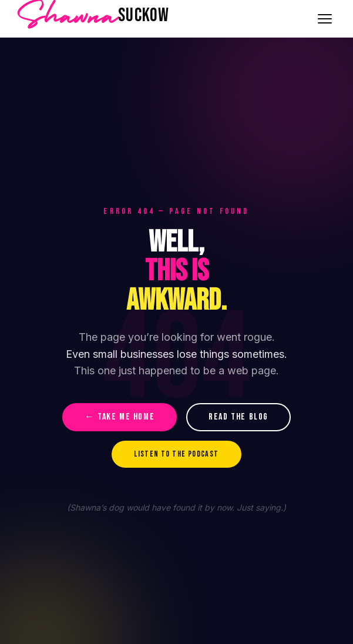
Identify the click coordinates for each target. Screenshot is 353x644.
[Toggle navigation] (325, 19)
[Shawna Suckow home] (93, 19)
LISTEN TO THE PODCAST (176, 454)
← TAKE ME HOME (120, 417)
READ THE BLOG (238, 417)
